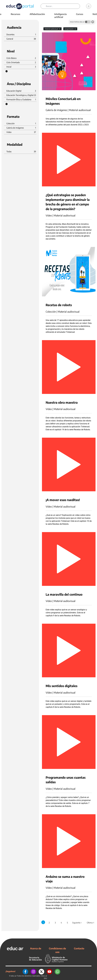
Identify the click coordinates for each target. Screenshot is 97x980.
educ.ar (14, 976)
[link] (89, 6)
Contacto (79, 948)
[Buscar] (63, 6)
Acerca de (36, 948)
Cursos (80, 14)
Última (91, 923)
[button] (7, 71)
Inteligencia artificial (60, 16)
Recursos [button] (15, 14)
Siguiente (77, 923)
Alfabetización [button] (37, 14)
